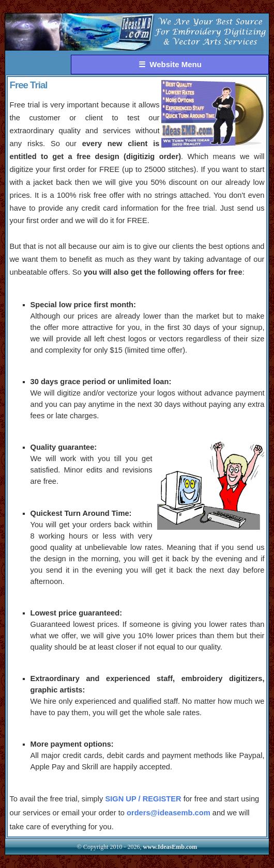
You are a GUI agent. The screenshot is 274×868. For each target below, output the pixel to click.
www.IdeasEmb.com (170, 847)
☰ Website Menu (170, 64)
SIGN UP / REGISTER (143, 799)
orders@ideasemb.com (169, 813)
